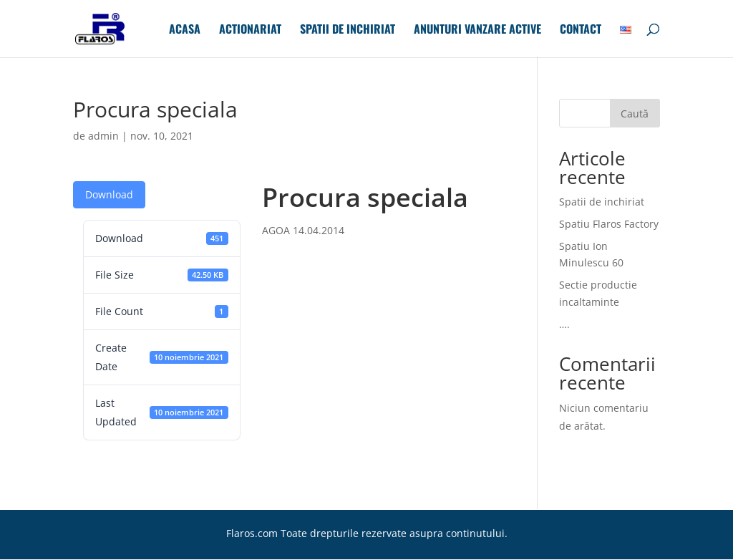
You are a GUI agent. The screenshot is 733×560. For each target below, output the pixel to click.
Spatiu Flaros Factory (609, 224)
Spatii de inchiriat (348, 30)
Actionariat (250, 30)
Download (109, 194)
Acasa (185, 30)
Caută (635, 114)
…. (564, 324)
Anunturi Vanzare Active (477, 30)
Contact (581, 30)
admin (103, 136)
